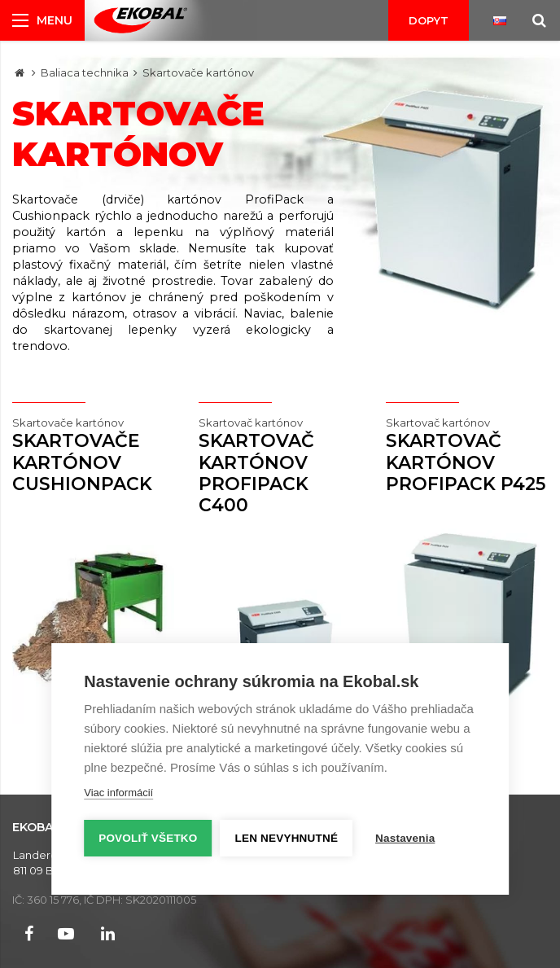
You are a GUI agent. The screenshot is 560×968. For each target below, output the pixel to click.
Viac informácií (118, 793)
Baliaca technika (85, 72)
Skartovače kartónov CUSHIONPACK (93, 455)
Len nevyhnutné (287, 838)
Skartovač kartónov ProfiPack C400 (280, 465)
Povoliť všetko (148, 838)
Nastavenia (405, 838)
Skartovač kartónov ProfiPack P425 (467, 455)
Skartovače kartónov (198, 72)
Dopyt (429, 20)
